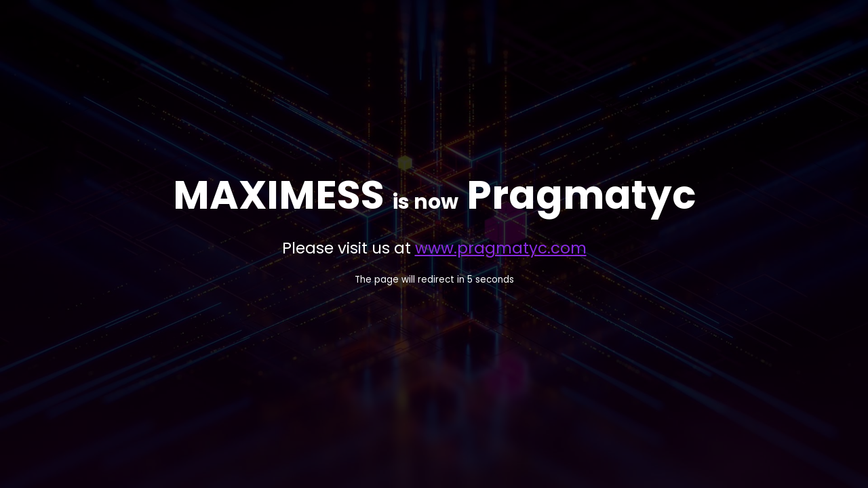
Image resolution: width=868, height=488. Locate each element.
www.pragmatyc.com (501, 248)
